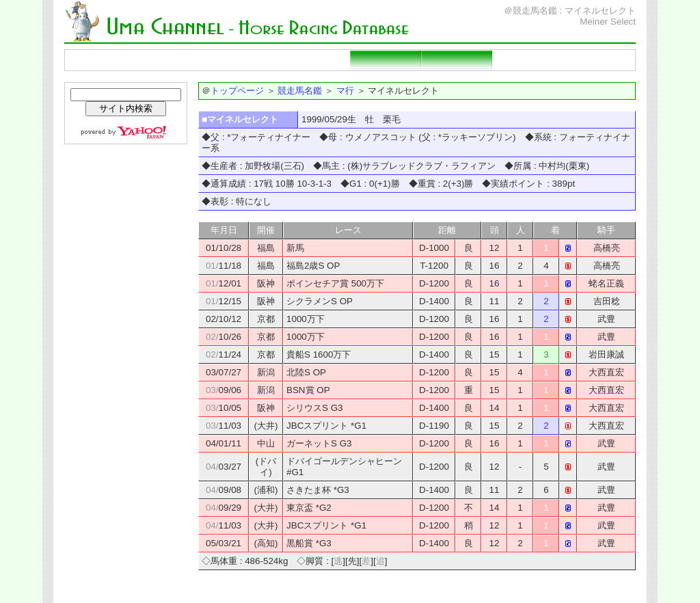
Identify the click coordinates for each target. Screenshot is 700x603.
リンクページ (528, 60)
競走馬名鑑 (172, 60)
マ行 (345, 91)
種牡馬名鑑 (243, 60)
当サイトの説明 (599, 60)
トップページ (101, 60)
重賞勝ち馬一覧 (314, 60)
